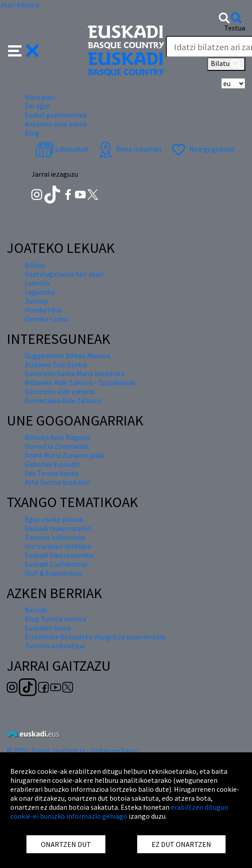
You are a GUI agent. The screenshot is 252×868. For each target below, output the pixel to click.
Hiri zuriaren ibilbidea (58, 546)
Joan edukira (20, 4)
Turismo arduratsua (55, 646)
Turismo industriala (55, 537)
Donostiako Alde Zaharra (63, 400)
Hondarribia (43, 310)
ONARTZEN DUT (66, 844)
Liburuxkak (62, 149)
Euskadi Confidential (56, 564)
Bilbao (35, 265)
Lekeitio (37, 283)
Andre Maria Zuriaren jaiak (64, 455)
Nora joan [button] (40, 97)
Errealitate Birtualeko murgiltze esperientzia (95, 637)
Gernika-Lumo (47, 319)
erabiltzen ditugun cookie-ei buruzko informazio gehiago (119, 812)
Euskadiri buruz (48, 628)
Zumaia (36, 301)
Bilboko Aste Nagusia (57, 437)
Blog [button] (32, 133)
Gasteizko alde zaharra (60, 391)
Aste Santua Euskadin (57, 482)
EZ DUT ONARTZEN (181, 844)
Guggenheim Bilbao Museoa (67, 356)
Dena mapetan (129, 149)
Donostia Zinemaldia (57, 446)
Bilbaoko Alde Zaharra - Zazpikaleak (80, 382)
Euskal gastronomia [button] (56, 115)
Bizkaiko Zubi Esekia (56, 365)
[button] (24, 50)
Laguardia (40, 292)
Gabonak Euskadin (53, 464)
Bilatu (226, 64)
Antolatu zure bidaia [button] (56, 124)
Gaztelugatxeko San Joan (64, 274)
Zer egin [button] (37, 106)
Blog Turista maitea (55, 619)
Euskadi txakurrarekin (58, 528)
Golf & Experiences (53, 573)
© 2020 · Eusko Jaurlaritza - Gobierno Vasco (73, 751)
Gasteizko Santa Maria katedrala (74, 373)
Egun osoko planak (54, 519)
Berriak (36, 610)
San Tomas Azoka (52, 473)
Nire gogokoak (202, 149)
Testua (235, 28)
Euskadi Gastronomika (59, 555)
